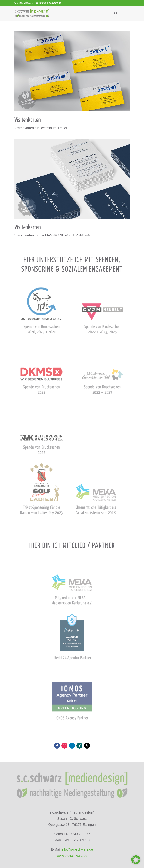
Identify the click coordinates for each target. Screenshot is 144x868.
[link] (32, 13)
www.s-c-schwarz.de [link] (72, 856)
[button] (127, 16)
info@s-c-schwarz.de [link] (77, 849)
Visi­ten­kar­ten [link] (28, 120)
